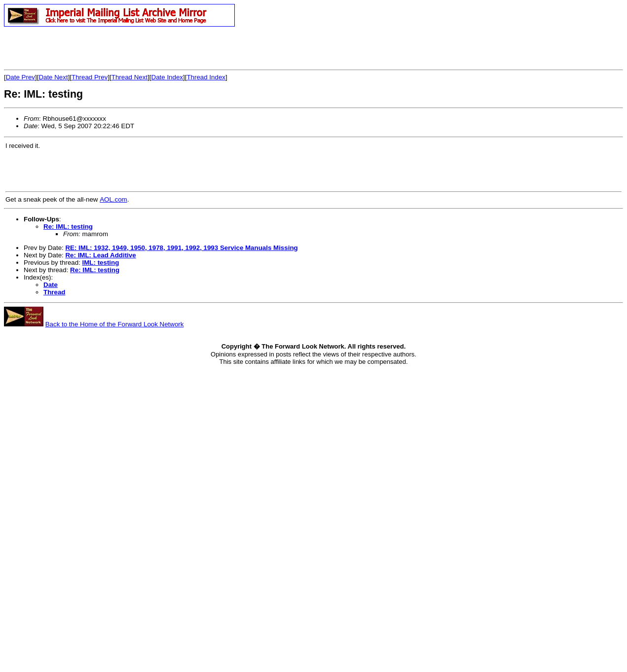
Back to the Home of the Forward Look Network (115, 324)
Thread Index (206, 77)
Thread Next (129, 77)
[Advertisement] (119, 48)
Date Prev (20, 77)
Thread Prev (90, 77)
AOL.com (113, 199)
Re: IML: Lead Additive (100, 255)
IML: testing (101, 263)
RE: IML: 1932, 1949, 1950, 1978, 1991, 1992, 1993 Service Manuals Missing (181, 248)
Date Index (167, 77)
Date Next (53, 77)
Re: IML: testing (68, 227)
